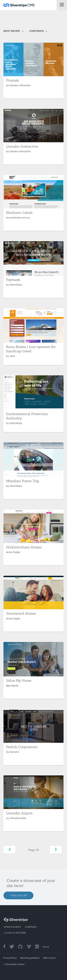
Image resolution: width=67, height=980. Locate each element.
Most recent (13, 31)
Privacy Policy (10, 958)
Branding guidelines (30, 958)
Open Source (12, 927)
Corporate (38, 31)
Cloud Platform (15, 933)
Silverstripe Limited (15, 964)
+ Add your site (18, 895)
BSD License (49, 958)
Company (31, 927)
